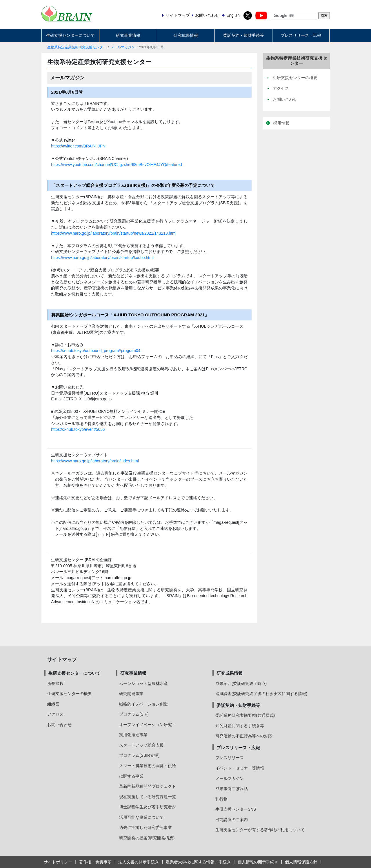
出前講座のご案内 (232, 820)
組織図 (53, 704)
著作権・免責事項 (95, 862)
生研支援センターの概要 (70, 694)
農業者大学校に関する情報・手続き (198, 862)
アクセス (55, 714)
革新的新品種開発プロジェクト (148, 786)
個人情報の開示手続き (258, 862)
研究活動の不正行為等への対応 (244, 736)
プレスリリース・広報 (301, 35)
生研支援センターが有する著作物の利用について (260, 830)
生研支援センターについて (70, 35)
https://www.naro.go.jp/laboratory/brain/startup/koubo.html (102, 258)
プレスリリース (230, 758)
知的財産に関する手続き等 (240, 726)
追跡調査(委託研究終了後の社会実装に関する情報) (261, 694)
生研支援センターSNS (236, 809)
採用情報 (281, 123)
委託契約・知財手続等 (243, 35)
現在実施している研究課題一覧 (148, 797)
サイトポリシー (58, 862)
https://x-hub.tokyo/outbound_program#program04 (96, 351)
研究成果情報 (186, 35)
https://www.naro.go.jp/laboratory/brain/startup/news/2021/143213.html (114, 233)
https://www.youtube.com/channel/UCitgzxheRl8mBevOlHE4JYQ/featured (116, 165)
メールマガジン (123, 47)
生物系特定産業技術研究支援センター (77, 47)
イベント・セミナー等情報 (240, 768)
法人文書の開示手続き (139, 862)
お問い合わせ (59, 725)
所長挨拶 (55, 683)
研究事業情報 (128, 35)
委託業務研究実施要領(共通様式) (245, 715)
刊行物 (221, 799)
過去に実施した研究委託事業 (146, 827)
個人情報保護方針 (301, 862)
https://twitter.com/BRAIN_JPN (78, 146)
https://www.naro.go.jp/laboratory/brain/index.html (95, 461)
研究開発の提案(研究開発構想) (147, 838)
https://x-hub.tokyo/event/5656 (78, 429)
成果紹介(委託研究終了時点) (241, 683)
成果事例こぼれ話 (232, 789)
